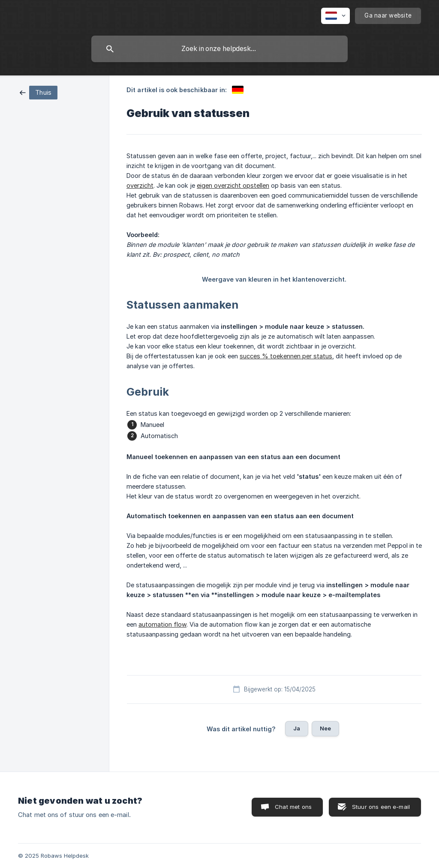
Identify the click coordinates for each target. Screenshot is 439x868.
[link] (39, 92)
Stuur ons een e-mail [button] (381, 807)
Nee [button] (325, 728)
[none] (335, 16)
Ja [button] (297, 728)
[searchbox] (219, 49)
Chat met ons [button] (293, 807)
